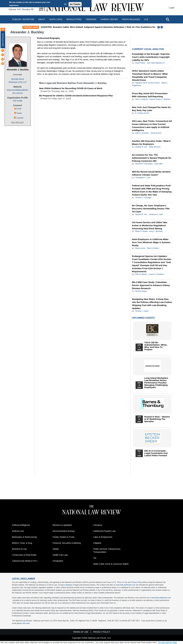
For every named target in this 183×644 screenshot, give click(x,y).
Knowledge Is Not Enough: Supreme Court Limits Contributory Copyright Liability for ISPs (151, 57)
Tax (95, 558)
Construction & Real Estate (24, 555)
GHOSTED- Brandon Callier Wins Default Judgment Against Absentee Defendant (102, 27)
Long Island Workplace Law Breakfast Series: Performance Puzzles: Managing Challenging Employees (156, 383)
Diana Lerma (140, 248)
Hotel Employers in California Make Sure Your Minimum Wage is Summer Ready (151, 242)
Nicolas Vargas (141, 291)
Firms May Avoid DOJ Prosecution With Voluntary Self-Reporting (150, 95)
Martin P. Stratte (141, 231)
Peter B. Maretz (153, 248)
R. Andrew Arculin (142, 113)
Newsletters (74, 19)
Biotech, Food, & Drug (22, 543)
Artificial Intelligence (21, 525)
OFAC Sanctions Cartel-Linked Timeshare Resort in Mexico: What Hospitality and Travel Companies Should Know (150, 75)
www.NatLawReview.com (126, 585)
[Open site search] (168, 19)
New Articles (3, 40)
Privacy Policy (137, 582)
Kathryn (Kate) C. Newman (160, 99)
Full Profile (17, 101)
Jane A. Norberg (141, 99)
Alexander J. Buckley (18, 70)
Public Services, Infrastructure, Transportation (107, 550)
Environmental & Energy (64, 531)
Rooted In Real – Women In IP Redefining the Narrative (157, 419)
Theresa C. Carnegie (143, 198)
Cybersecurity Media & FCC (25, 561)
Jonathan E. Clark (156, 214)
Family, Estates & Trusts (64, 537)
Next (162, 27)
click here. (26, 623)
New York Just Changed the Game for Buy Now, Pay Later (151, 109)
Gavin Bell (158, 164)
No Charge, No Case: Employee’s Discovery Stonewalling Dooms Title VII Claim (151, 209)
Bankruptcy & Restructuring (24, 537)
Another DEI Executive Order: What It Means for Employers (151, 143)
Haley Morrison (155, 147)
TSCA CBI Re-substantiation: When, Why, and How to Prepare (156, 346)
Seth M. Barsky (141, 274)
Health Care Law (60, 555)
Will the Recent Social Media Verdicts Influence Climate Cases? (151, 173)
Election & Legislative (62, 525)
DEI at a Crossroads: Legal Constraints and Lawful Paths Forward (156, 453)
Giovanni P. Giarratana (144, 164)
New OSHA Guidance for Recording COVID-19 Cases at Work (71, 88)
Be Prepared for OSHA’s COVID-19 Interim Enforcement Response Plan (76, 96)
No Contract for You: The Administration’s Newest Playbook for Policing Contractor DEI (152, 158)
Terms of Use (122, 582)
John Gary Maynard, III (156, 63)
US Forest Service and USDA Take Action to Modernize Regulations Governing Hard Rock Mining (150, 225)
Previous (159, 27)
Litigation (97, 543)
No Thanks (75, 4)
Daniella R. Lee (141, 147)
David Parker (140, 63)
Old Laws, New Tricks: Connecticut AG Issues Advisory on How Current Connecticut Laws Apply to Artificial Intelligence (152, 126)
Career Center (109, 19)
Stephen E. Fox (141, 214)
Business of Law (20, 549)
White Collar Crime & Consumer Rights (111, 564)
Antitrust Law (18, 531)
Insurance (98, 525)
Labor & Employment (103, 537)
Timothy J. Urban (142, 311)
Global (56, 549)
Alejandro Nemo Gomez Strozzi (147, 83)
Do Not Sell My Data (168, 642)
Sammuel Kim (156, 133)
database (69, 585)
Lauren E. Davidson (156, 274)
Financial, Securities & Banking (67, 543)
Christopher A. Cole (143, 178)
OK (65, 4)
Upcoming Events (143, 318)
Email (19, 109)
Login (172, 8)
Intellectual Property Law (104, 531)
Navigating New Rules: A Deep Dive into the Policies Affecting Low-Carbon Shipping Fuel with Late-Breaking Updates (152, 304)
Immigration (58, 561)
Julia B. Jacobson (142, 133)
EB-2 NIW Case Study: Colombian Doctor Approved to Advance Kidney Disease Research (151, 285)
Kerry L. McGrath (156, 231)
